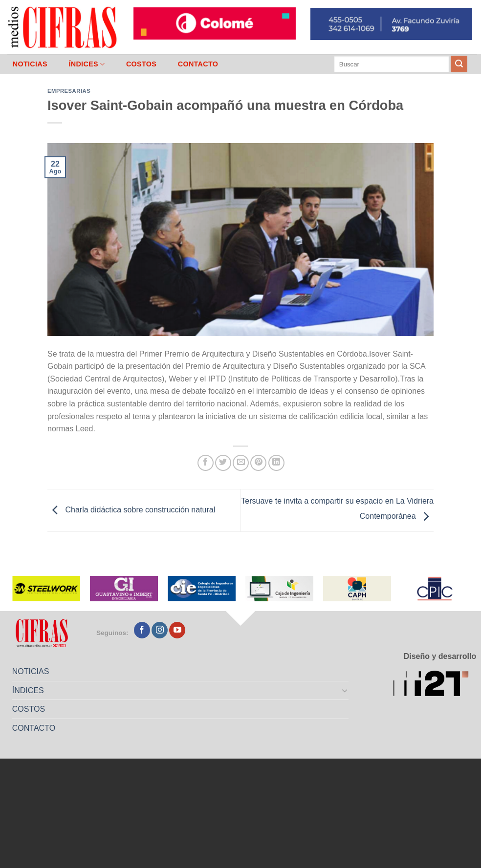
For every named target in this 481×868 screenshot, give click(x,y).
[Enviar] (459, 64)
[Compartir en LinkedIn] (276, 463)
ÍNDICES (87, 64)
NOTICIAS (30, 64)
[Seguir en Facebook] (142, 630)
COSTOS (141, 64)
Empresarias (69, 91)
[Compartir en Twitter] (223, 463)
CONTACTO (198, 64)
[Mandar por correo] (241, 463)
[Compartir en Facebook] (206, 463)
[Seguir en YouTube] (177, 630)
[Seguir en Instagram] (160, 630)
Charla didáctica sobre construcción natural (131, 510)
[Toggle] (345, 690)
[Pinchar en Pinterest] (258, 463)
